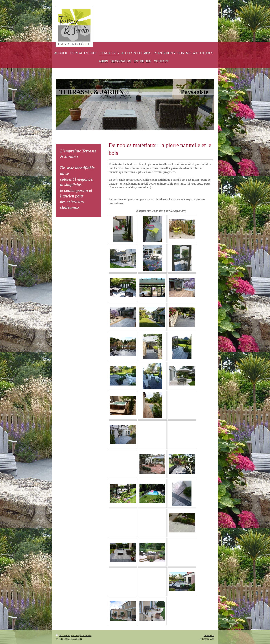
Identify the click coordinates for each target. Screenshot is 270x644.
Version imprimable (67, 635)
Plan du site (86, 635)
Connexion (209, 635)
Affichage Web (207, 639)
